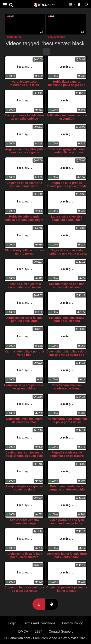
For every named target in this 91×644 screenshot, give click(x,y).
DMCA (23, 632)
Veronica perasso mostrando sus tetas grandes (24, 85)
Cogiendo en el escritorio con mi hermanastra (24, 185)
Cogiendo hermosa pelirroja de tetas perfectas (24, 589)
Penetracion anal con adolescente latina (67, 387)
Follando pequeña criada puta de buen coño (67, 319)
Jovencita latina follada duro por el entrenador (67, 555)
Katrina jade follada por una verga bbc (24, 353)
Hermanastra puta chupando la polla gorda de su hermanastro (67, 422)
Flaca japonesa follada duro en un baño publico (24, 117)
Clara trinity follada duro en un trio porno (24, 252)
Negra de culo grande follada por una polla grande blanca (67, 186)
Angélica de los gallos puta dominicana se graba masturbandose (24, 152)
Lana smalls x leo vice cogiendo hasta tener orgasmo (67, 220)
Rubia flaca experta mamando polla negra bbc (67, 83)
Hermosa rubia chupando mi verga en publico (24, 387)
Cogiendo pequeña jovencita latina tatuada (67, 589)
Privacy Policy (72, 623)
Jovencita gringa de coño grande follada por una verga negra (67, 152)
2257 (38, 632)
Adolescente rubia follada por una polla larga (24, 319)
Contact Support (61, 632)
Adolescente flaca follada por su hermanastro (24, 555)
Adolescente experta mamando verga (24, 522)
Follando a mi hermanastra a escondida (67, 117)
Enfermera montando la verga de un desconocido (67, 488)
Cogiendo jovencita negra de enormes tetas (24, 420)
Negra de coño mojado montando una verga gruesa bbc (67, 254)
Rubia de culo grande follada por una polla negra (24, 218)
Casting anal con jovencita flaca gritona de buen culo (24, 454)
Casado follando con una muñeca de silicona (67, 286)
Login (12, 623)
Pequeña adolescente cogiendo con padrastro (67, 454)
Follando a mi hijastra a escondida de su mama (24, 286)
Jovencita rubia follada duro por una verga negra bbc (67, 353)
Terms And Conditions (39, 623)
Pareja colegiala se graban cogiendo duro (24, 488)
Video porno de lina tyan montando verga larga (67, 522)
